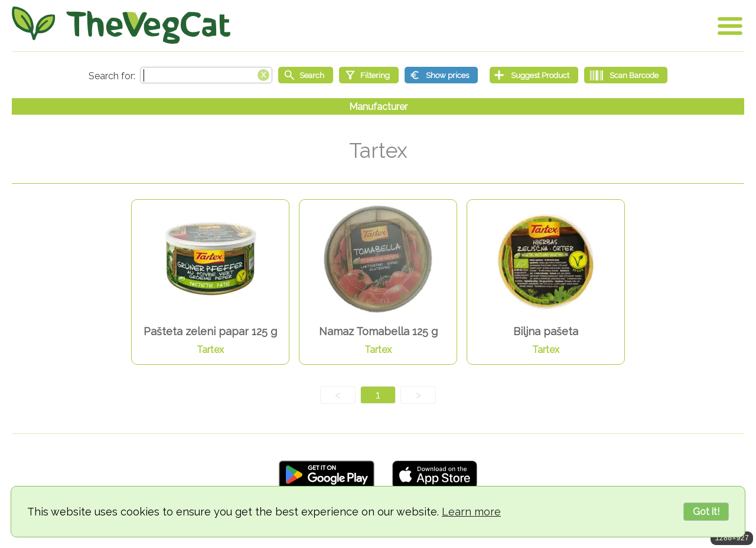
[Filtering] (369, 75)
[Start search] (306, 75)
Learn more (471, 512)
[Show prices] (441, 75)
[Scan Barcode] (626, 75)
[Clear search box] (263, 74)
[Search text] (206, 75)
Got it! (706, 512)
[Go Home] (121, 25)
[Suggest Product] (534, 75)
